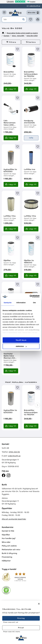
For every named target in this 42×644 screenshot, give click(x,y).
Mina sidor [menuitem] (6, 542)
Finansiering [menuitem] (7, 557)
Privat (21, 628)
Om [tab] (34, 302)
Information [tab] (21, 302)
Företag (21, 618)
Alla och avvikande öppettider (14, 519)
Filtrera (12, 42)
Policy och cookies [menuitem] (9, 546)
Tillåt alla (21, 340)
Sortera (32, 42)
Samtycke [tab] (8, 302)
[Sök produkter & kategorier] (14, 20)
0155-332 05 (14, 452)
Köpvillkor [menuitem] (6, 535)
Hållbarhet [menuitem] (6, 561)
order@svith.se (35, 6)
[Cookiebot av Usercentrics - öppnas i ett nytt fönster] (30, 296)
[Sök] (24, 20)
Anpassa (21, 346)
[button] (4, 12)
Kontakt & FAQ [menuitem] (8, 531)
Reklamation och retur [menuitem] (11, 550)
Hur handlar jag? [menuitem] (9, 538)
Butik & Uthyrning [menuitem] (9, 553)
